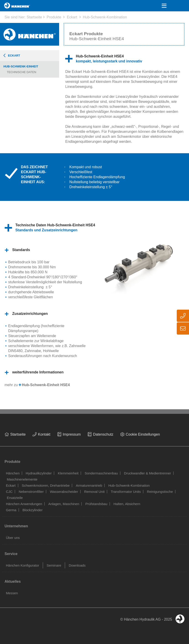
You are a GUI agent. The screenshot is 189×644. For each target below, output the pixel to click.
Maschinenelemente (22, 479)
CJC (9, 492)
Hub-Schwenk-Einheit (21, 66)
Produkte (54, 17)
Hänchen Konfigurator (23, 565)
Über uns (13, 538)
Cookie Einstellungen (143, 434)
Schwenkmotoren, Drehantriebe (46, 485)
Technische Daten (21, 72)
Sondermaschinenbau (101, 473)
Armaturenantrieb (89, 485)
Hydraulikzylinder (39, 473)
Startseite (34, 17)
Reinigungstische (160, 492)
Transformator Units (126, 492)
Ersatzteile (15, 498)
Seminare (54, 565)
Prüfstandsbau (96, 504)
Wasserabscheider (64, 492)
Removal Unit (94, 492)
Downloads (77, 565)
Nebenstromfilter (31, 492)
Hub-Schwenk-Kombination (105, 17)
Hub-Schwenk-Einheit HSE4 (46, 385)
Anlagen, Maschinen (64, 504)
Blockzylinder (33, 510)
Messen (12, 593)
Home (10, 6)
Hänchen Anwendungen (24, 504)
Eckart (72, 17)
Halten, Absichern (127, 504)
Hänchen (13, 473)
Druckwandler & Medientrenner (147, 473)
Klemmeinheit (68, 473)
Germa (11, 510)
